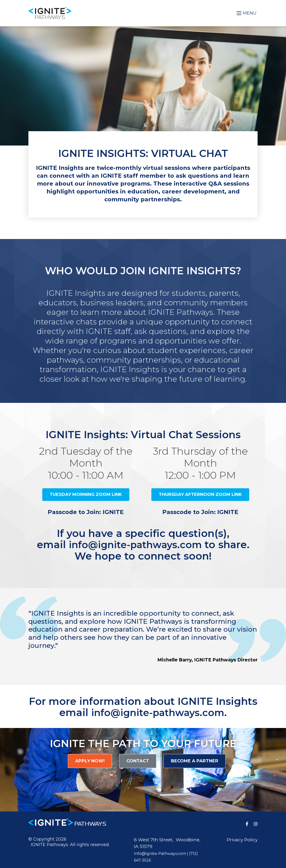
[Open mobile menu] (247, 13)
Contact (138, 760)
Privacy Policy (242, 839)
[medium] (247, 824)
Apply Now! (90, 760)
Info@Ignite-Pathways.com (160, 853)
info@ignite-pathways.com (135, 545)
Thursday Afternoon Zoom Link (200, 494)
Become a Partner (195, 760)
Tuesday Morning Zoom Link (86, 494)
